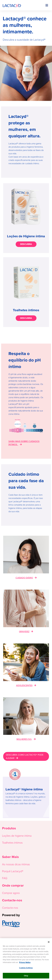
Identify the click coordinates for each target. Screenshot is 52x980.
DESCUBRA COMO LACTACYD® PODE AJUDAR (25, 756)
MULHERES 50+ (24, 739)
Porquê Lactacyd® (13, 871)
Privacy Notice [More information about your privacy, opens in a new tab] (25, 963)
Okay (26, 977)
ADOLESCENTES (24, 685)
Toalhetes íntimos (12, 842)
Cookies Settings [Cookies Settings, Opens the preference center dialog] (26, 969)
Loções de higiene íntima (17, 836)
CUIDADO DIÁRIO (24, 578)
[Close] (49, 943)
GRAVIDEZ (24, 631)
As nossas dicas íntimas (16, 864)
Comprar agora (11, 893)
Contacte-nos (10, 908)
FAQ (5, 878)
